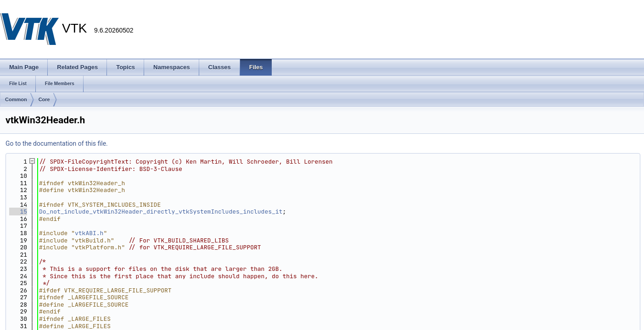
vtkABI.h (89, 233)
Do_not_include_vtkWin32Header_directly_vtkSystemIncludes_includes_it (161, 212)
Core (44, 99)
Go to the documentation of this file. (57, 143)
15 (18, 212)
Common (16, 99)
